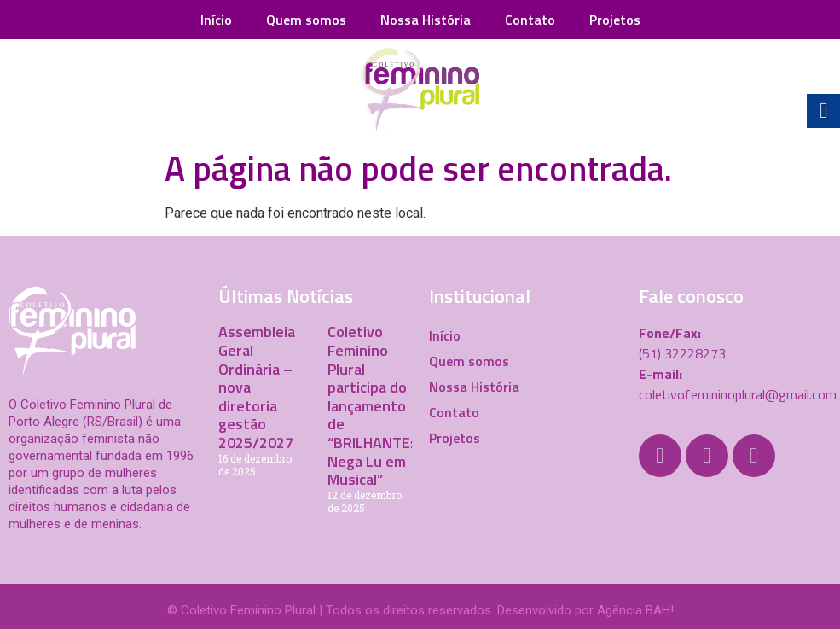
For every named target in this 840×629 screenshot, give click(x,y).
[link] (420, 90)
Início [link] (216, 20)
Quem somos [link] (306, 20)
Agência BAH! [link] (635, 610)
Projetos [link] (615, 20)
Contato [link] (530, 20)
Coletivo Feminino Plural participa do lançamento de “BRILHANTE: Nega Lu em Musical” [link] (371, 405)
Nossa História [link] (426, 20)
